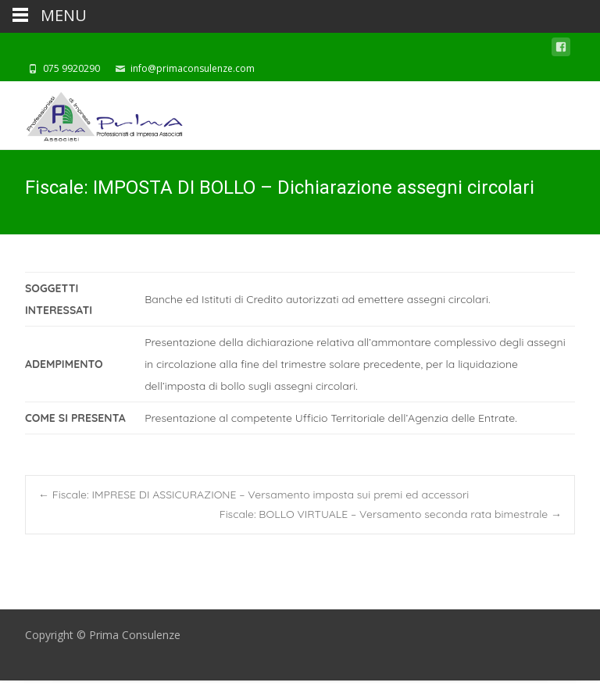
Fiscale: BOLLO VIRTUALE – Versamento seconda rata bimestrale (391, 514)
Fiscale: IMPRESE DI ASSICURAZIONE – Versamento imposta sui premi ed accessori (254, 495)
